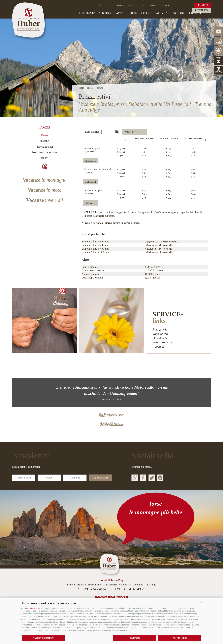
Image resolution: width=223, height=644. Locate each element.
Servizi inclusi (45, 147)
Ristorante (87, 13)
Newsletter (133, 5)
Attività (162, 13)
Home (81, 88)
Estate (45, 135)
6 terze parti (35, 608)
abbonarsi (100, 478)
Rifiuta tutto (134, 638)
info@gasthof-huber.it (111, 597)
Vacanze (45, 180)
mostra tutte (134, 132)
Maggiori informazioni (43, 638)
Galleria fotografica (148, 5)
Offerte (147, 13)
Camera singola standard (97, 169)
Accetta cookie (180, 638)
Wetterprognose (162, 342)
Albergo (105, 13)
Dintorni (178, 13)
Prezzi (133, 13)
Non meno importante (45, 152)
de (100, 5)
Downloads (121, 5)
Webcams (158, 347)
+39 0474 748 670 (95, 589)
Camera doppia (91, 148)
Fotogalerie (160, 329)
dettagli (90, 161)
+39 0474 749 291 (134, 589)
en (105, 5)
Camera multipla (92, 190)
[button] (202, 602)
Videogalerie (165, 5)
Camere (120, 13)
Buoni (45, 158)
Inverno (45, 141)
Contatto (194, 13)
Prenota (202, 5)
